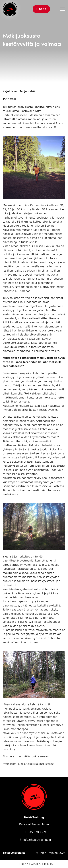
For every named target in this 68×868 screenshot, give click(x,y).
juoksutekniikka (28, 764)
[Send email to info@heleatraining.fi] (36, 840)
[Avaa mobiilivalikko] (63, 9)
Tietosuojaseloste (14, 853)
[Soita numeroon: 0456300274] (36, 832)
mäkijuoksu (47, 764)
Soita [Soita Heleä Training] (41, 9)
